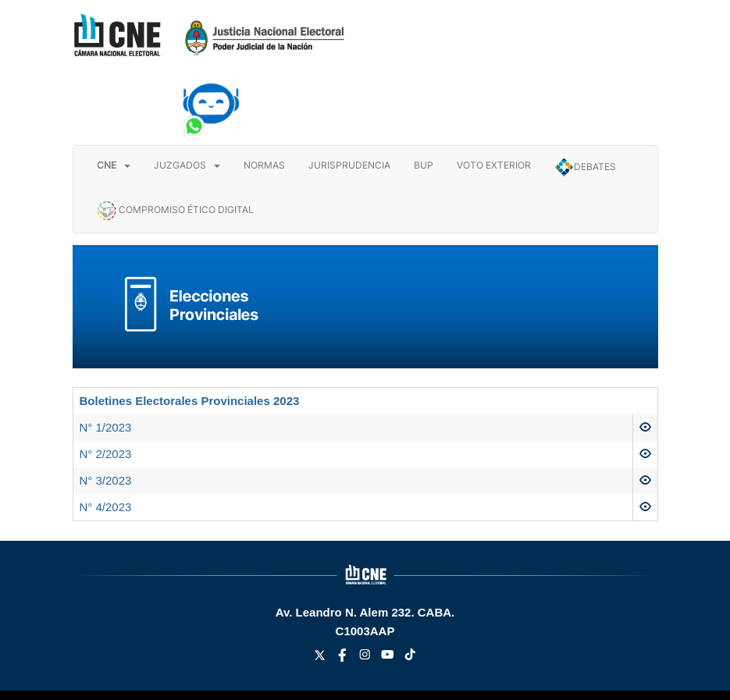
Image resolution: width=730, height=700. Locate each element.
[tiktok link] (410, 657)
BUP (424, 165)
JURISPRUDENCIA (349, 165)
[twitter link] (321, 657)
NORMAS (264, 165)
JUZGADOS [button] (187, 165)
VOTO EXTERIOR (494, 165)
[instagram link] (367, 657)
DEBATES (585, 167)
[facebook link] (344, 657)
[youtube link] (389, 657)
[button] (114, 165)
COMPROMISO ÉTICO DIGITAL (175, 211)
